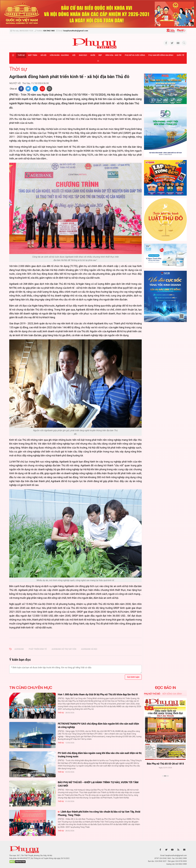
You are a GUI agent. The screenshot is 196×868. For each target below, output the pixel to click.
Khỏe (93, 55)
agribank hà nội (89, 649)
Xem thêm (165, 781)
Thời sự (21, 55)
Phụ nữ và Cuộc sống (135, 55)
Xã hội (43, 55)
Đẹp (100, 55)
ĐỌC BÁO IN (165, 688)
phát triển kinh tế (38, 649)
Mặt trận (33, 55)
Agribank (19, 649)
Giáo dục (83, 55)
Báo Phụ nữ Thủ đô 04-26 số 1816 (165, 764)
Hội (74, 55)
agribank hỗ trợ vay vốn (64, 649)
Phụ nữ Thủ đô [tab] (152, 694)
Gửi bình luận (133, 677)
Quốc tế (180, 55)
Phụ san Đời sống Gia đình (161, 55)
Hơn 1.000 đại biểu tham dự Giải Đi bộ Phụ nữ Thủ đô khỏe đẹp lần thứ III (98, 694)
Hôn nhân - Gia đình (59, 55)
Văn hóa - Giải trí (113, 55)
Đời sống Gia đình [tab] (172, 694)
